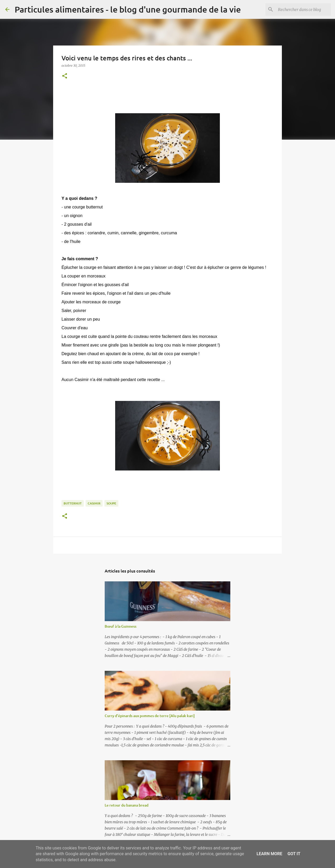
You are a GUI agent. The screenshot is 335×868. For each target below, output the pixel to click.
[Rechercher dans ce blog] (303, 9)
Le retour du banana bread (127, 805)
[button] (65, 76)
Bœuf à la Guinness (121, 626)
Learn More (269, 854)
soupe (111, 503)
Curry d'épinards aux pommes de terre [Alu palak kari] (150, 716)
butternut (73, 503)
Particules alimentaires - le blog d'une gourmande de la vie (128, 9)
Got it (294, 854)
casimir (94, 503)
